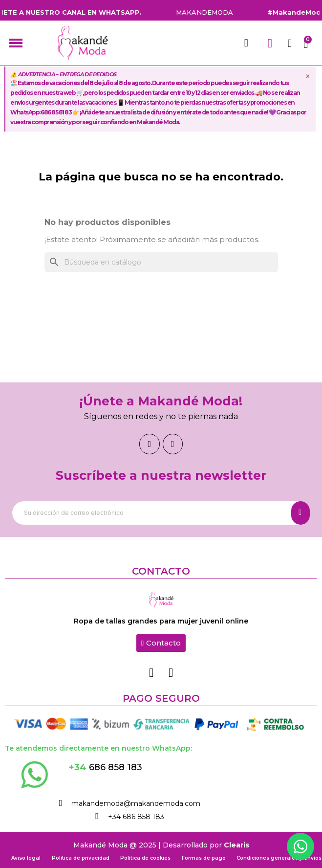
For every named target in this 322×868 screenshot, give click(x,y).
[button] (161, 643)
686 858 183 (106, 767)
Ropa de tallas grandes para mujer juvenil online (161, 621)
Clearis (236, 845)
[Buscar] (161, 262)
